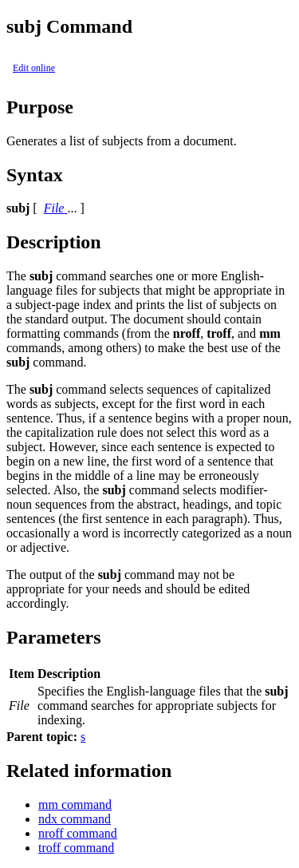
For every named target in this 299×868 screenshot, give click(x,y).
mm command (75, 805)
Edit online (34, 68)
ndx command (75, 819)
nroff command (78, 833)
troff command (76, 848)
